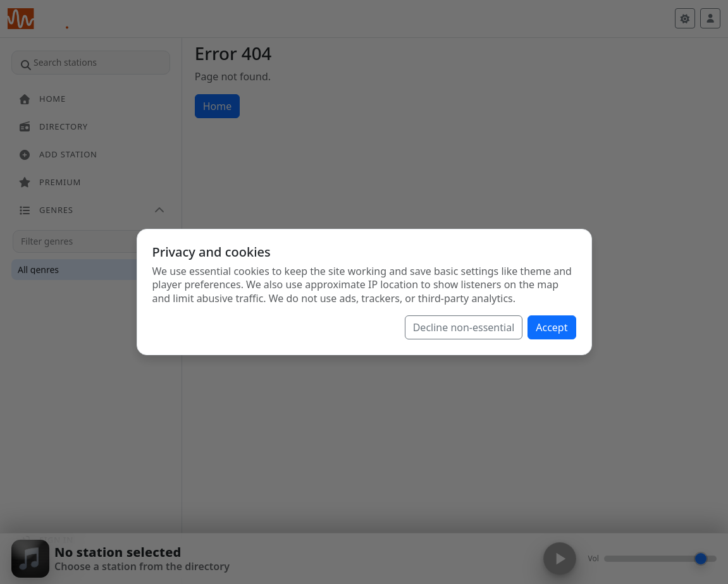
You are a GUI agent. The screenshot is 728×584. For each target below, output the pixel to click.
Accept (552, 327)
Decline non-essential (464, 327)
